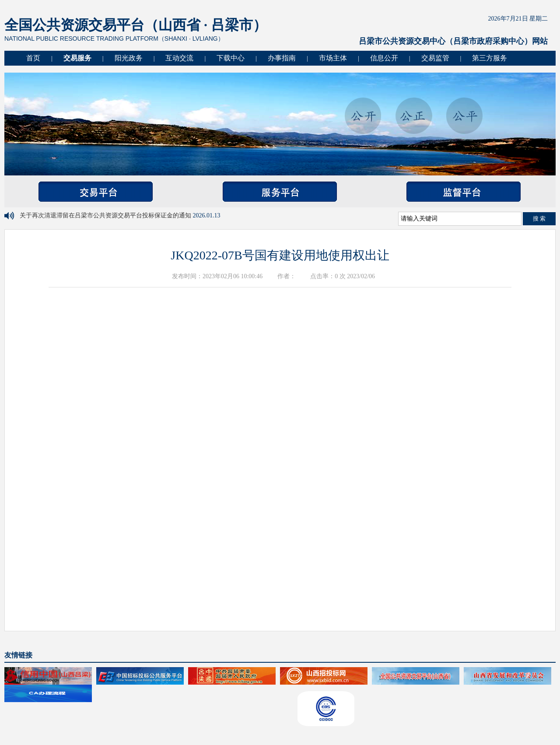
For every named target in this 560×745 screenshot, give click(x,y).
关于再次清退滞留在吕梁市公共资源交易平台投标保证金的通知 (106, 215)
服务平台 (280, 192)
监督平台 (464, 192)
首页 (33, 58)
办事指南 (282, 58)
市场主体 (333, 58)
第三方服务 (490, 58)
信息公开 (384, 58)
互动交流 (179, 58)
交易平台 (96, 192)
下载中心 (231, 58)
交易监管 (435, 58)
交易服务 (77, 58)
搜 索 (539, 219)
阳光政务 (129, 58)
